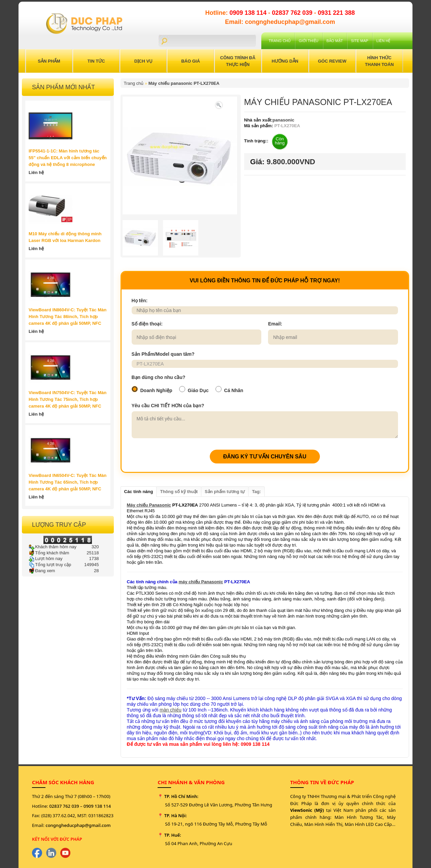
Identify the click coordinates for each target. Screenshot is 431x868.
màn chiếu (171, 710)
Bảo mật (335, 41)
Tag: (256, 492)
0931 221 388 (336, 13)
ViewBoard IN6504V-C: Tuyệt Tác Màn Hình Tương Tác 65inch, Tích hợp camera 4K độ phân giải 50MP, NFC (68, 482)
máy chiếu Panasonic (201, 582)
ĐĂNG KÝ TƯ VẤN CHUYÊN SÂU (265, 457)
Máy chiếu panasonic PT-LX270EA (184, 83)
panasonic (284, 120)
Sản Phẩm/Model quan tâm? (163, 354)
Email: (275, 324)
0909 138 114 (249, 13)
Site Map (359, 41)
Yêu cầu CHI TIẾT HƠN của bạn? (168, 406)
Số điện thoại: (147, 324)
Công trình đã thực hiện (238, 61)
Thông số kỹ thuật (179, 492)
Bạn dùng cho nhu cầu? (159, 377)
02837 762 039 (293, 13)
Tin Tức (96, 61)
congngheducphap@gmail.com (78, 825)
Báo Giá (191, 61)
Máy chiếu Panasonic (149, 505)
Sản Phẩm (49, 61)
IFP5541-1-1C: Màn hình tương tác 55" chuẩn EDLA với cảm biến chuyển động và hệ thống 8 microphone (68, 158)
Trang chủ (280, 41)
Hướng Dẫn (285, 61)
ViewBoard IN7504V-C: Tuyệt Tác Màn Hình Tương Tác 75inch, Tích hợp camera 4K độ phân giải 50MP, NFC (68, 399)
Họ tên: (140, 301)
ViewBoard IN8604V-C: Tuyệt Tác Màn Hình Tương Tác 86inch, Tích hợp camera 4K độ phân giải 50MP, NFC (68, 317)
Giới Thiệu (308, 41)
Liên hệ (383, 41)
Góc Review (332, 61)
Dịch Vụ (143, 61)
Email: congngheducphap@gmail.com (280, 22)
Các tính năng (139, 492)
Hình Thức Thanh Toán (379, 61)
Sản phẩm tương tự (225, 492)
